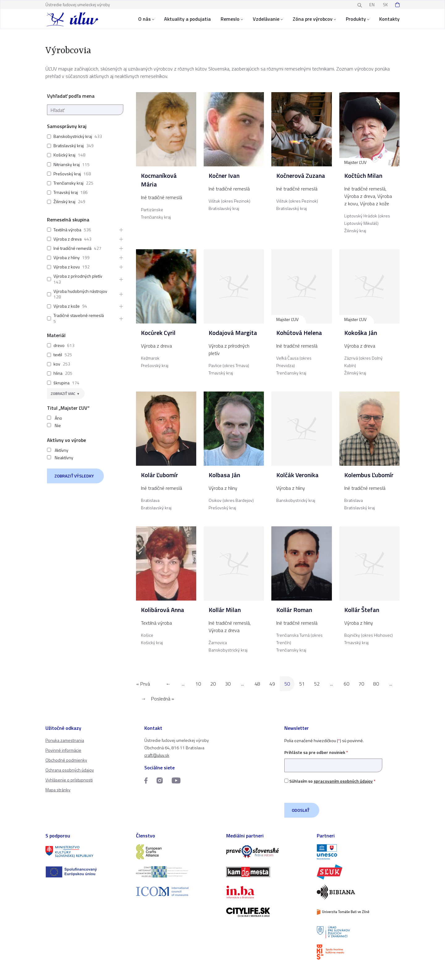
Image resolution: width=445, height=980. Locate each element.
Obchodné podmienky (66, 760)
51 (302, 684)
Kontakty (389, 19)
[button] (119, 230)
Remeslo (232, 19)
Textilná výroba (67, 230)
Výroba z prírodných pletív (78, 276)
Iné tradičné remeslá (72, 248)
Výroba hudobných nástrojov (80, 291)
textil (58, 355)
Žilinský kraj (64, 201)
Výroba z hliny (67, 257)
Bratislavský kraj (69, 146)
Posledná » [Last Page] (163, 699)
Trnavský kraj (66, 192)
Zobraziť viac (63, 394)
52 (317, 684)
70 (361, 684)
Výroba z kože (67, 306)
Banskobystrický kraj (73, 136)
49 (272, 684)
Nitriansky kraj (67, 164)
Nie (58, 426)
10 (198, 684)
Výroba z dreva (68, 239)
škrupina (61, 383)
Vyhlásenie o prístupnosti (69, 780)
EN (372, 4)
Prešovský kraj (67, 174)
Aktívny (61, 450)
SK (385, 4)
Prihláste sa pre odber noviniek (333, 759)
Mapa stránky (58, 790)
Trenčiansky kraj (68, 183)
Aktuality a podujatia (187, 19)
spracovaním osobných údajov (343, 781)
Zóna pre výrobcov (314, 19)
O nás (146, 19)
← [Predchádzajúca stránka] (168, 684)
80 (376, 684)
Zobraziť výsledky (74, 476)
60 (346, 684)
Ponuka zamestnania (65, 740)
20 (213, 684)
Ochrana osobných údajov (70, 770)
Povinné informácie (63, 750)
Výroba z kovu (67, 267)
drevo (59, 345)
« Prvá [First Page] (143, 684)
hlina (58, 373)
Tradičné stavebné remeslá (79, 315)
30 (228, 684)
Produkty (358, 19)
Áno (58, 418)
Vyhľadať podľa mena (71, 96)
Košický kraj (64, 155)
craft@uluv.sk (157, 755)
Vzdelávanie (268, 19)
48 (257, 684)
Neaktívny (64, 458)
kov (57, 364)
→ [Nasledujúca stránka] (144, 699)
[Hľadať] (85, 110)
